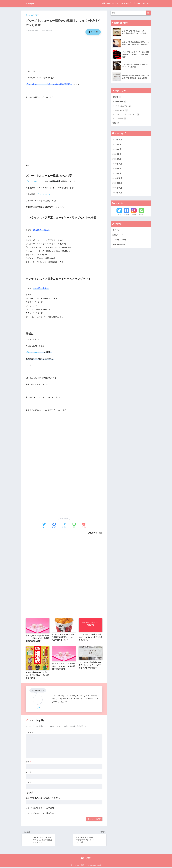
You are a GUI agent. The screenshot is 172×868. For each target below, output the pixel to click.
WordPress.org (119, 246)
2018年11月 (117, 184)
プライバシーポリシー (141, 3)
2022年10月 (117, 140)
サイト (28, 782)
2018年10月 (117, 189)
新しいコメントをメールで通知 (41, 808)
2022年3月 (117, 154)
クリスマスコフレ (123, 106)
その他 (117, 97)
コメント (29, 733)
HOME (86, 859)
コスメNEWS (121, 110)
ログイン (116, 231)
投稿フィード (118, 236)
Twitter (119, 215)
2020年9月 (117, 169)
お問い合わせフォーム (110, 3)
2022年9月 (117, 145)
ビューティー (120, 102)
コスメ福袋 (120, 119)
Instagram (134, 215)
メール (29, 772)
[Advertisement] (64, 52)
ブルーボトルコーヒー (35, 181)
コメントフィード (120, 241)
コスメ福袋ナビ (31, 3)
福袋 (101, 533)
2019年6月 (117, 174)
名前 (28, 762)
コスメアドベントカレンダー (127, 114)
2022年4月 (117, 149)
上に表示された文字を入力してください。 (43, 798)
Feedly (141, 215)
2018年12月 (117, 179)
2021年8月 (117, 159)
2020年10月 (117, 164)
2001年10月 (117, 194)
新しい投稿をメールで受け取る (41, 813)
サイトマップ (125, 3)
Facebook (126, 215)
